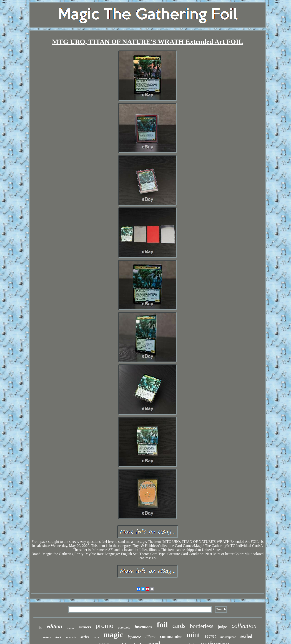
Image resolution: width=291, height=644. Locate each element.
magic (113, 635)
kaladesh (71, 637)
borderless (202, 626)
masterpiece (228, 637)
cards (179, 626)
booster (70, 628)
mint (193, 635)
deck (58, 637)
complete (124, 627)
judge (222, 627)
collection (244, 626)
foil (162, 625)
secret (210, 636)
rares (96, 637)
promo (104, 625)
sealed (246, 636)
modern (47, 638)
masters (85, 627)
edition (54, 626)
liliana (151, 637)
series (85, 637)
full (40, 628)
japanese (134, 637)
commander (171, 636)
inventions (144, 627)
